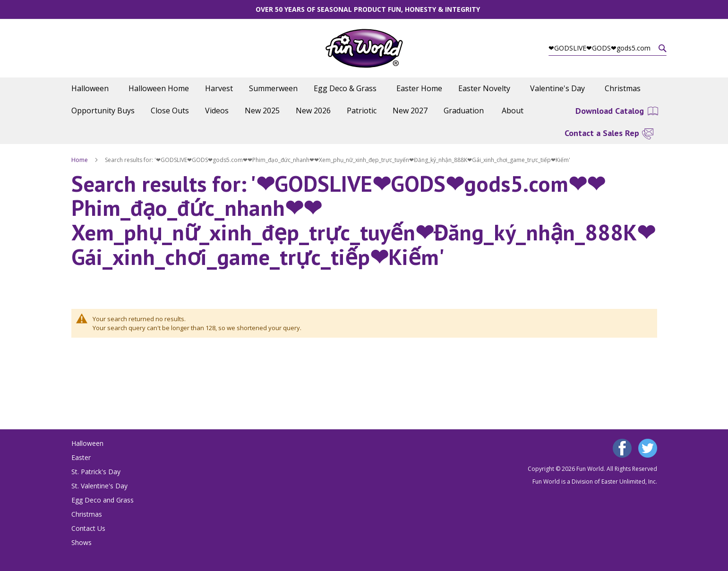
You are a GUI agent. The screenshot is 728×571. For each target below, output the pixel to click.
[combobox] (608, 48)
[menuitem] (92, 89)
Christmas (87, 514)
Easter (81, 457)
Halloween (87, 443)
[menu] (364, 100)
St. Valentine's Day (99, 486)
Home (80, 160)
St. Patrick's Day (96, 472)
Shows (81, 542)
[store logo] (364, 48)
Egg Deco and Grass (103, 500)
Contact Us (88, 528)
